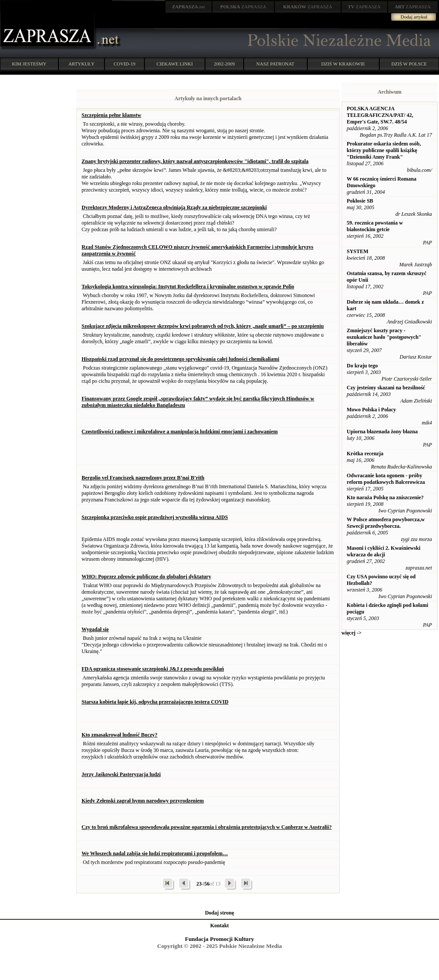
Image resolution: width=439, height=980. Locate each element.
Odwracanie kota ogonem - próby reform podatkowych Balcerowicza (386, 479)
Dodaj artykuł (414, 17)
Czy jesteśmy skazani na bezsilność (386, 388)
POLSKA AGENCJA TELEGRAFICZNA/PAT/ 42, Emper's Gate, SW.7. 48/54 (380, 115)
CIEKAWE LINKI (175, 64)
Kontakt (220, 926)
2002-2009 (224, 64)
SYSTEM (358, 251)
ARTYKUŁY (82, 64)
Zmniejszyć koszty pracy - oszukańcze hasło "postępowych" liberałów (384, 337)
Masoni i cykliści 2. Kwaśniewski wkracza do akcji (384, 551)
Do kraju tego (362, 366)
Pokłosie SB (360, 201)
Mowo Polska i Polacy (371, 410)
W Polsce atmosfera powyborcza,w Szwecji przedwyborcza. (386, 523)
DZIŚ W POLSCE (409, 64)
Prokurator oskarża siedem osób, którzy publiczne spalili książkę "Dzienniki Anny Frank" (384, 150)
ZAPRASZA (243, 7)
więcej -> (352, 633)
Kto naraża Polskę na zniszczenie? (385, 497)
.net (189, 7)
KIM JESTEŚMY (29, 64)
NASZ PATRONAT (275, 64)
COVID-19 (125, 64)
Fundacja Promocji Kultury (219, 939)
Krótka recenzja (365, 454)
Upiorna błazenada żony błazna (382, 432)
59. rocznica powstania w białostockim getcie (375, 226)
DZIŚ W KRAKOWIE (343, 64)
